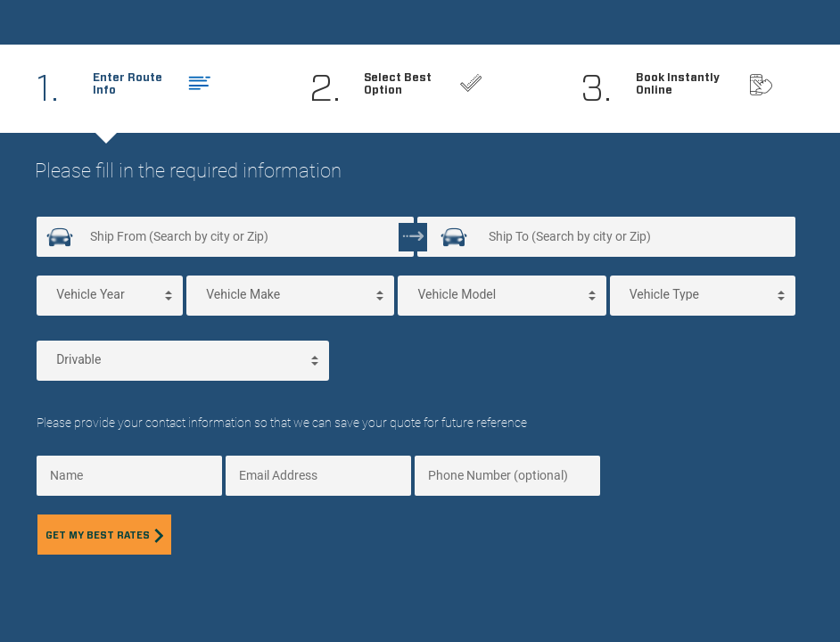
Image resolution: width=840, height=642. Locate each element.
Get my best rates (104, 535)
